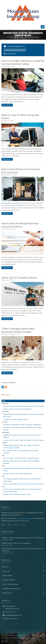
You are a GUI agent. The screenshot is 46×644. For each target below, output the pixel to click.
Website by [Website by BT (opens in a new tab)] (26, 638)
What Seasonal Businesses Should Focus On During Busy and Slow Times (23, 551)
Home (3, 525)
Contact (16, 525)
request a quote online (26, 518)
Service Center (23, 575)
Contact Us (23, 571)
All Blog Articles (10, 54)
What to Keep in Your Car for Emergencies (17, 409)
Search (34, 635)
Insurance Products (23, 580)
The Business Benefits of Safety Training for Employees (22, 425)
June (3, 466)
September (6, 432)
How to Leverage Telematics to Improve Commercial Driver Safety (23, 62)
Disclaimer (5, 638)
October (5, 422)
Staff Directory (23, 593)
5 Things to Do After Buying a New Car (16, 419)
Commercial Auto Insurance (14, 50)
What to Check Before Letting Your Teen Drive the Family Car (24, 484)
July (3, 455)
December (5, 404)
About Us (23, 567)
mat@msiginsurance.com (13, 615)
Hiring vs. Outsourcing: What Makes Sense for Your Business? (24, 406)
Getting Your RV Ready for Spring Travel (17, 494)
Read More (7, 105)
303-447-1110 (10, 612)
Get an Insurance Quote (23, 584)
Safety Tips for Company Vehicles (19, 278)
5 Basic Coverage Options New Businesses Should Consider (18, 330)
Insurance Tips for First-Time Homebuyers (18, 474)
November (5, 412)
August (4, 443)
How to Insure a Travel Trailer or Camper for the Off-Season (24, 440)
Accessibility (15, 638)
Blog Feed (6, 395)
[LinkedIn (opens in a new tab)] (3, 387)
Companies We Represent (23, 588)
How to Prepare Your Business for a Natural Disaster (21, 458)
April (4, 486)
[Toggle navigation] (43, 27)
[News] (6, 387)
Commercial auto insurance (10, 203)
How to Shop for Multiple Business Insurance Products (20, 225)
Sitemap (23, 525)
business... (15, 369)
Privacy (40, 635)
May (3, 476)
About (9, 525)
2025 (4, 401)
